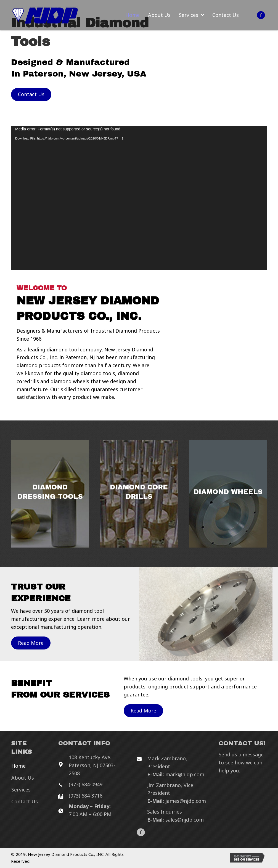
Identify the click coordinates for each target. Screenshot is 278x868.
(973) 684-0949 (86, 784)
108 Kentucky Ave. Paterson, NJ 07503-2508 (92, 765)
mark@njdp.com (185, 774)
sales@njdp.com (185, 820)
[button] (261, 15)
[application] (139, 198)
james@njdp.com (186, 801)
